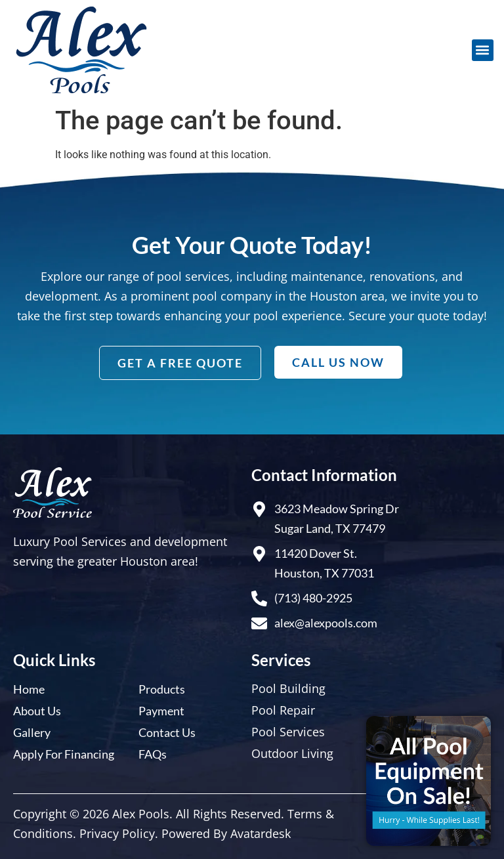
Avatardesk (261, 833)
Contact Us (167, 732)
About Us (37, 711)
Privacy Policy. (119, 833)
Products (162, 689)
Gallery (32, 732)
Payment (161, 711)
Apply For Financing (64, 754)
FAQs (153, 754)
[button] (483, 50)
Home (29, 689)
